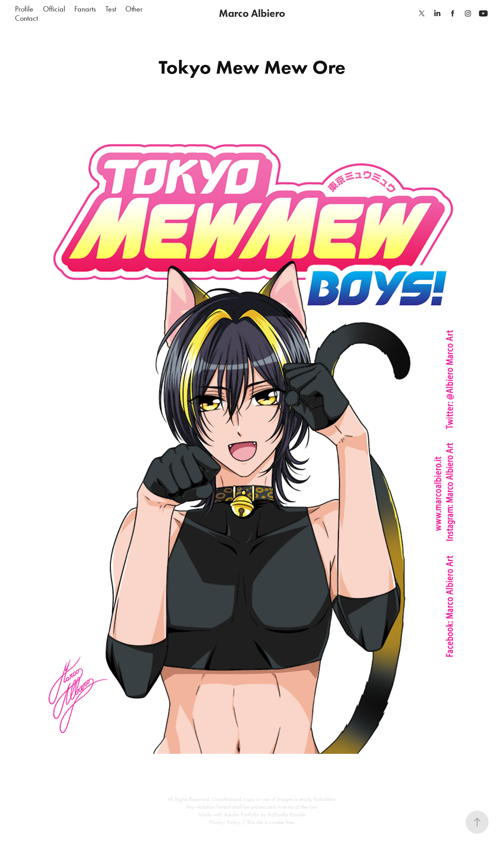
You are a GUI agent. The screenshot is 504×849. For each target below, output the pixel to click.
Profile (24, 9)
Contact (26, 18)
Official (54, 9)
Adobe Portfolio (241, 814)
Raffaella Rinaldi (286, 814)
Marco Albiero (252, 13)
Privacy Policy (225, 822)
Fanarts (85, 9)
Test (111, 9)
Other (134, 9)
